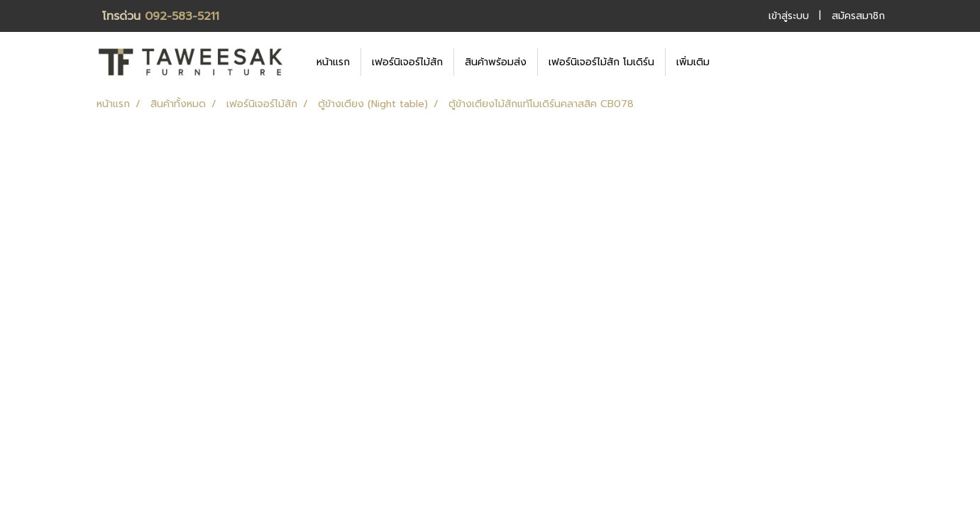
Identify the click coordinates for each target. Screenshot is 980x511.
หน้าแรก (333, 62)
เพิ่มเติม (693, 62)
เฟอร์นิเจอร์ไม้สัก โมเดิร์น (601, 62)
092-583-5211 (182, 16)
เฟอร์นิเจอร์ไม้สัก (407, 62)
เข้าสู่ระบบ (789, 16)
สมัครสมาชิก (858, 16)
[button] (742, 62)
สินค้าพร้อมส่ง (496, 62)
